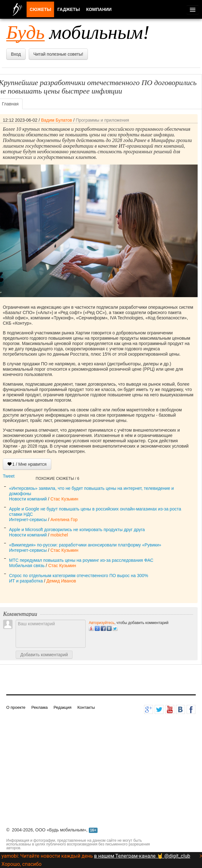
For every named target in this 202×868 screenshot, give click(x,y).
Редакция (62, 707)
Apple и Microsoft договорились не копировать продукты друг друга (77, 530)
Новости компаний (28, 499)
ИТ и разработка (26, 581)
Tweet (9, 476)
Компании (99, 9)
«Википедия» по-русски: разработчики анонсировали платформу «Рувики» (85, 545)
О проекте (16, 707)
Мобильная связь (27, 566)
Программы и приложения (102, 120)
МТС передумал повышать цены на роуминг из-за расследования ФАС (81, 560)
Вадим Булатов (56, 120)
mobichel (59, 535)
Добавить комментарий (44, 655)
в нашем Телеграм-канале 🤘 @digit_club (142, 856)
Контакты (86, 707)
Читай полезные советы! (58, 54)
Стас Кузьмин (64, 499)
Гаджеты (68, 9)
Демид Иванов (61, 581)
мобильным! (78, 32)
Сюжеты (40, 9)
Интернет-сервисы (28, 520)
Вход (16, 54)
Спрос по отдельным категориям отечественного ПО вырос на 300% (79, 576)
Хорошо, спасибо (22, 864)
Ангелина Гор (64, 520)
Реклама (39, 707)
